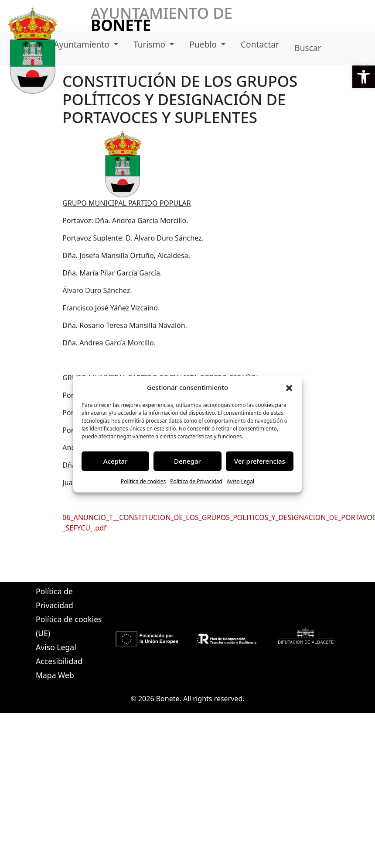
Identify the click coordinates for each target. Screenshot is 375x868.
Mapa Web (55, 675)
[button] (364, 77)
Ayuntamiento (83, 44)
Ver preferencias (260, 461)
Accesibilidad (59, 661)
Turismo (150, 44)
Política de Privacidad (196, 481)
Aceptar (116, 461)
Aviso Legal (240, 481)
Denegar (187, 461)
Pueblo (204, 44)
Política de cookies (143, 481)
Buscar (308, 48)
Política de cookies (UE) (69, 626)
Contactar (260, 44)
